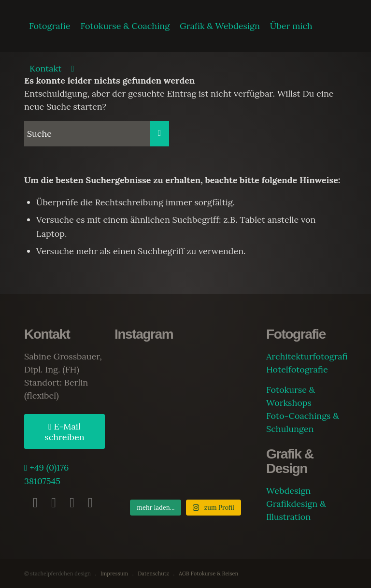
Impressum (114, 574)
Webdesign (288, 491)
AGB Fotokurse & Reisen (208, 574)
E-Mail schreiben (64, 432)
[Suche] (72, 69)
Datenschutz (153, 574)
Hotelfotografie (297, 369)
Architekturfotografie (309, 356)
